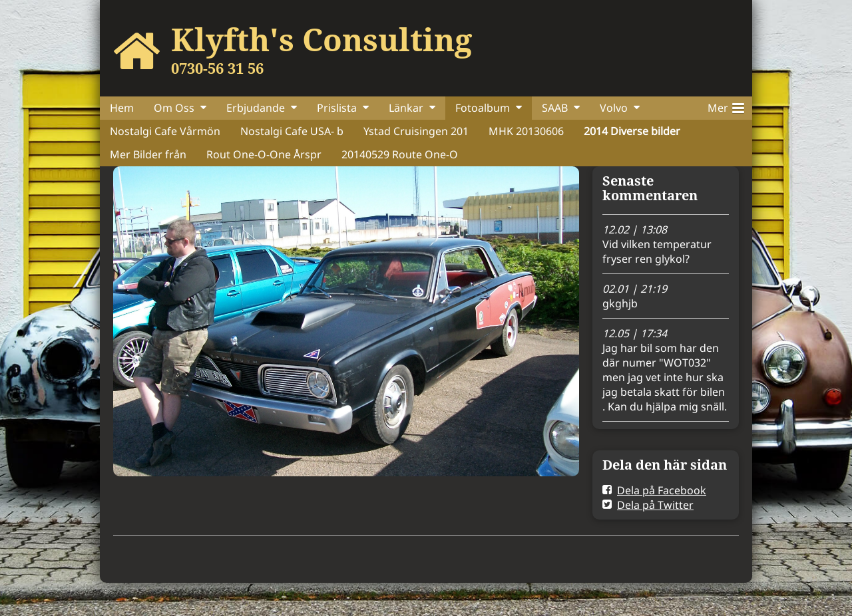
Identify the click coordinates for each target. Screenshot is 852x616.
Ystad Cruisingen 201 (416, 131)
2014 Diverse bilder (632, 131)
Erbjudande (256, 108)
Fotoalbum (483, 108)
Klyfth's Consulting (321, 39)
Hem (122, 108)
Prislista (337, 108)
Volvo (614, 108)
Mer (726, 106)
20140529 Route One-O (400, 154)
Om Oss (174, 108)
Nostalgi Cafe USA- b (292, 131)
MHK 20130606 (526, 131)
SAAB (555, 108)
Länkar (406, 108)
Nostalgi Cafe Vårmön (165, 131)
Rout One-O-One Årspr (264, 154)
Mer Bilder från (148, 154)
